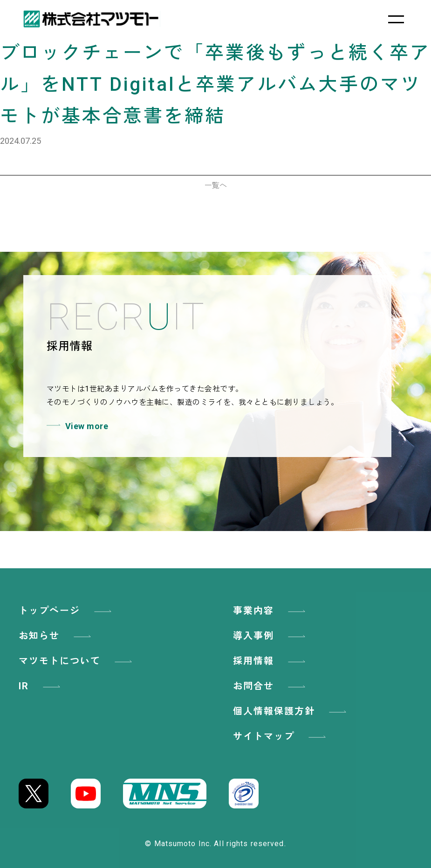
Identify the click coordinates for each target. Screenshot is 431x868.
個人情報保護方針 (291, 711)
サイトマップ (281, 736)
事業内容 (271, 611)
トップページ (67, 611)
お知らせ (56, 636)
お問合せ (271, 686)
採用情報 (271, 661)
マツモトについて (77, 661)
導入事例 (271, 636)
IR (41, 686)
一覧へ (216, 185)
